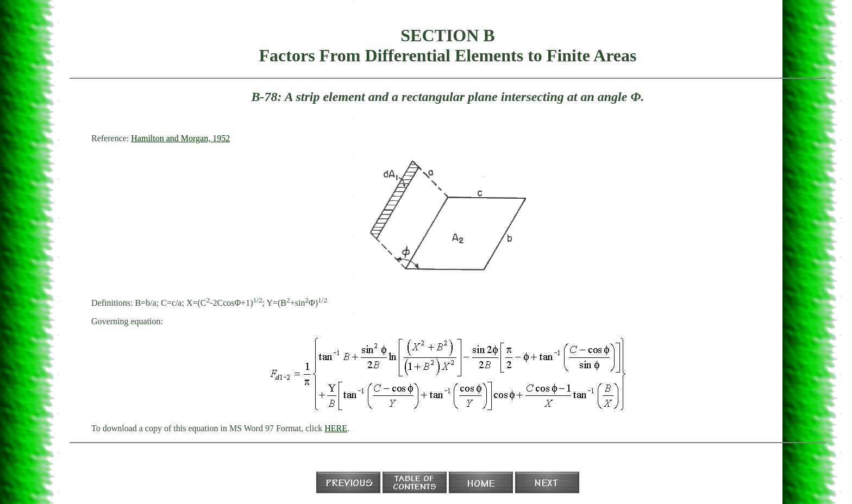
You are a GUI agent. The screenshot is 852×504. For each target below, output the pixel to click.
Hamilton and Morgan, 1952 (180, 138)
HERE (336, 428)
